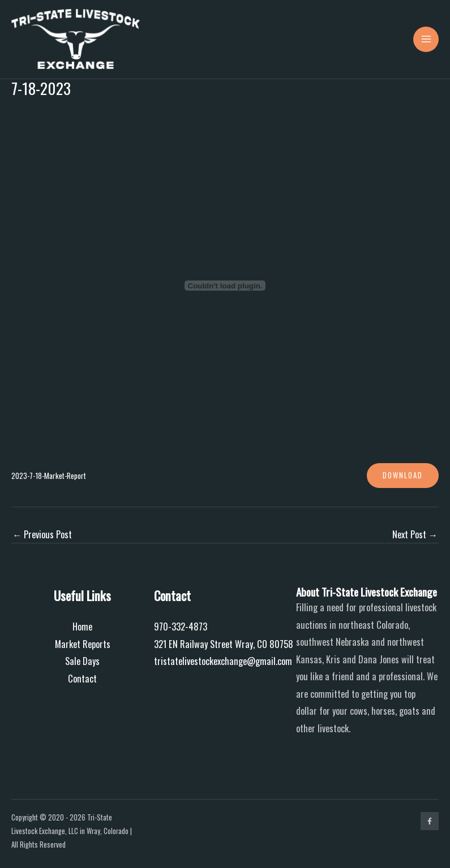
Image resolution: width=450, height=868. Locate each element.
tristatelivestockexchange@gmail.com (223, 661)
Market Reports (83, 644)
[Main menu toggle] (426, 39)
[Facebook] (430, 821)
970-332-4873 (181, 626)
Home (82, 626)
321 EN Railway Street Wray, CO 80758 (224, 644)
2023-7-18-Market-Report (49, 476)
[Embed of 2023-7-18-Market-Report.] (225, 286)
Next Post (415, 534)
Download (403, 475)
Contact (82, 678)
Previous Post (42, 534)
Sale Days (82, 661)
